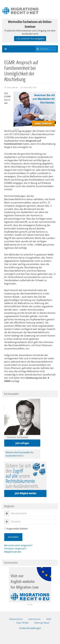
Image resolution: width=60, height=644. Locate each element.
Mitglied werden (13, 552)
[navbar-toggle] (6, 49)
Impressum (35, 619)
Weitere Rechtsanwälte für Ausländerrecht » (20, 454)
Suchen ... (35, 45)
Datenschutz (16, 619)
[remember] (5, 529)
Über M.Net (22, 623)
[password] (32, 522)
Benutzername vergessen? (18, 545)
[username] (32, 513)
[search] (46, 49)
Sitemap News (42, 623)
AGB (49, 619)
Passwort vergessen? (15, 548)
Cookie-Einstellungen (30, 628)
